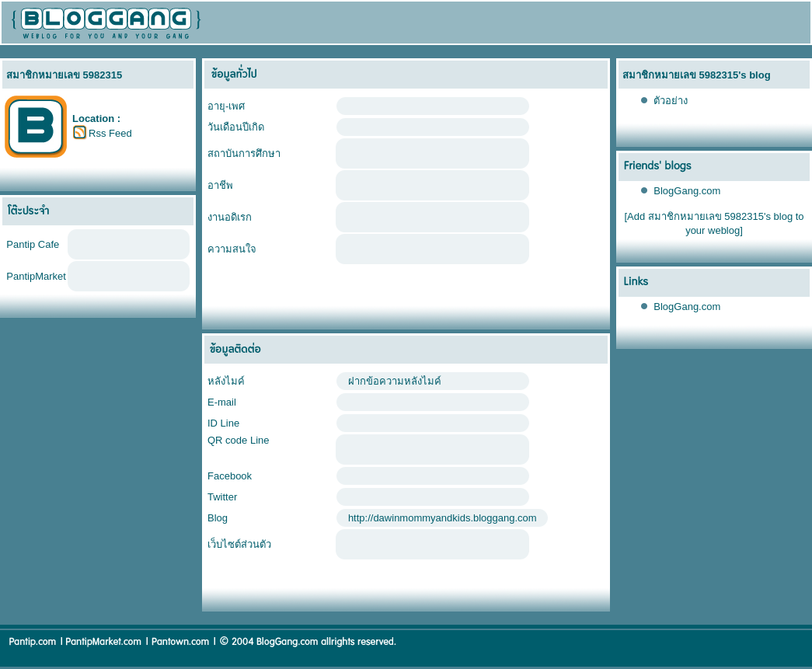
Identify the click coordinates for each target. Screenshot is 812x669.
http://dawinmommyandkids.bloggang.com (443, 518)
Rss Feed (110, 133)
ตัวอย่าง (671, 101)
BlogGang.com (687, 191)
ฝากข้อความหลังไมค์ (395, 381)
